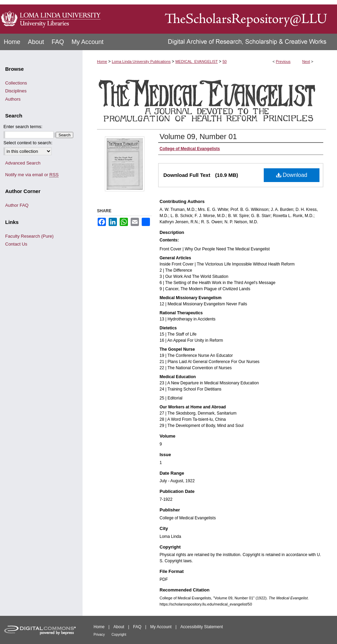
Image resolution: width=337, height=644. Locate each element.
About (119, 627)
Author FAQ (17, 205)
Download (292, 175)
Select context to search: (28, 143)
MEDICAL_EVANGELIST (197, 61)
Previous (283, 61)
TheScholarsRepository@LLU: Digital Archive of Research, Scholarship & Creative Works (220, 17)
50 (225, 61)
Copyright (119, 635)
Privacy (99, 635)
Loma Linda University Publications (141, 61)
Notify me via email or (32, 175)
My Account (161, 627)
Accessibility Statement (202, 627)
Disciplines (16, 91)
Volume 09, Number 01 (198, 137)
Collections (16, 83)
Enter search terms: (23, 127)
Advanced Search (23, 163)
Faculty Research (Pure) (29, 236)
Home (102, 61)
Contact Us (16, 244)
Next (306, 61)
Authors (13, 99)
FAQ (137, 627)
